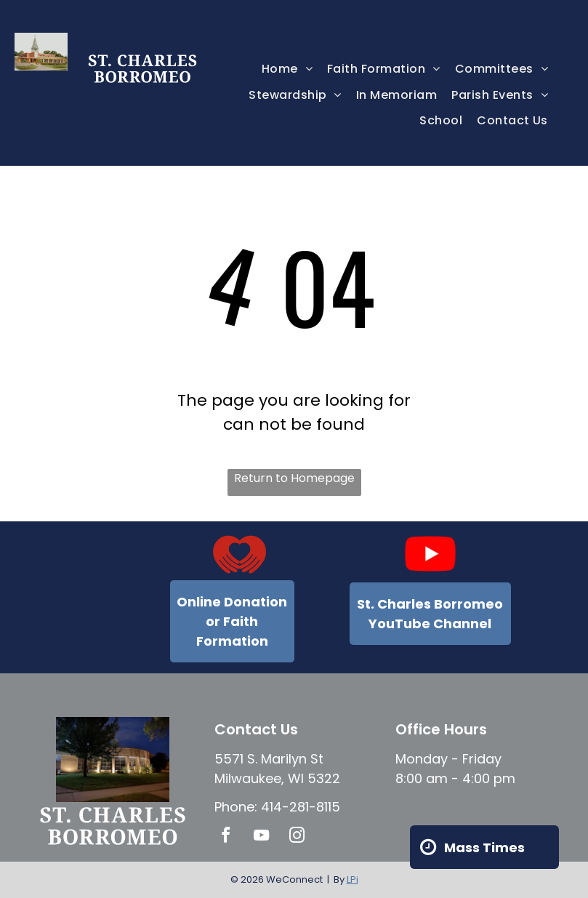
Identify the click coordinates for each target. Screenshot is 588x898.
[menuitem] (287, 69)
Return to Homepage (294, 478)
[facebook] (226, 837)
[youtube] (262, 837)
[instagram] (297, 837)
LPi (353, 879)
